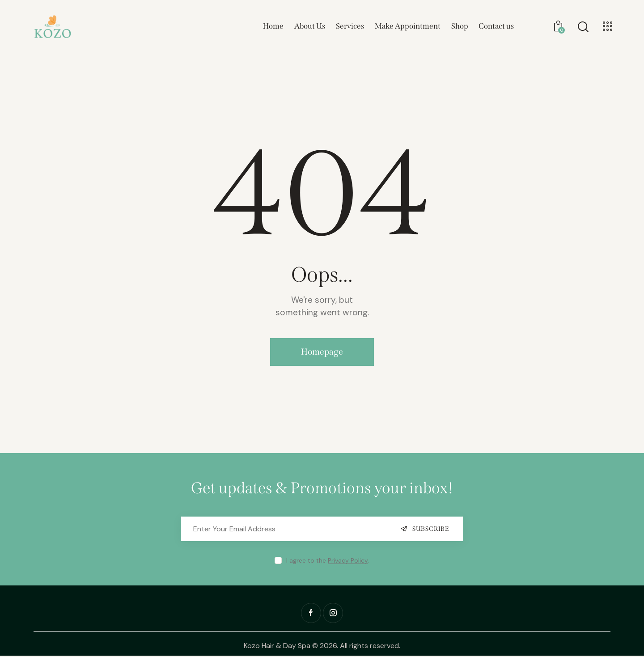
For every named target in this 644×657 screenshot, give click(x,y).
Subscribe (431, 530)
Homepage (322, 352)
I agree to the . (328, 562)
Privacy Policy (348, 562)
